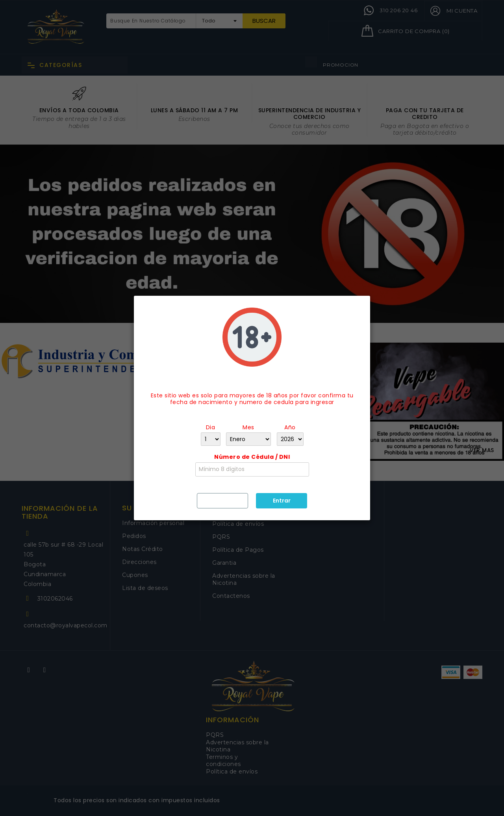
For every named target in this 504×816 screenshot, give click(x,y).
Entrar (282, 501)
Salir (223, 500)
